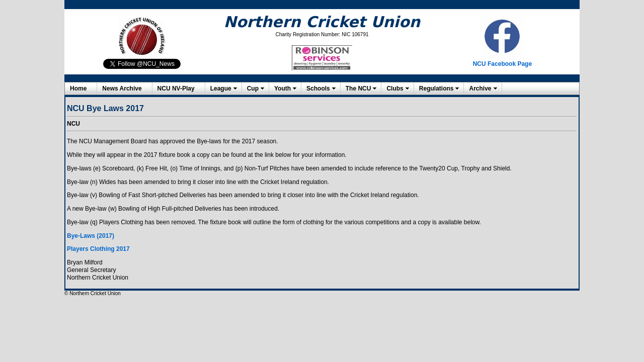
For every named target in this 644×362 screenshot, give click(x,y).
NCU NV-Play (176, 88)
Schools (318, 88)
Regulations (436, 88)
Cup (253, 88)
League (221, 88)
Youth (283, 88)
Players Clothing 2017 (98, 249)
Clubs (395, 88)
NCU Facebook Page (502, 64)
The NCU (358, 88)
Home (78, 88)
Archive (480, 88)
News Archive (122, 88)
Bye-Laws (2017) (91, 236)
